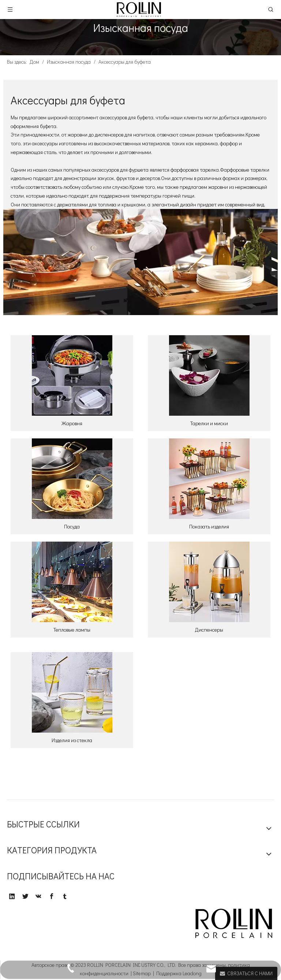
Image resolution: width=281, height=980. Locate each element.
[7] (72, 692)
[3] (72, 479)
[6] (209, 582)
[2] (209, 375)
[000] (140, 262)
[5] (72, 582)
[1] (72, 375)
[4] (209, 479)
